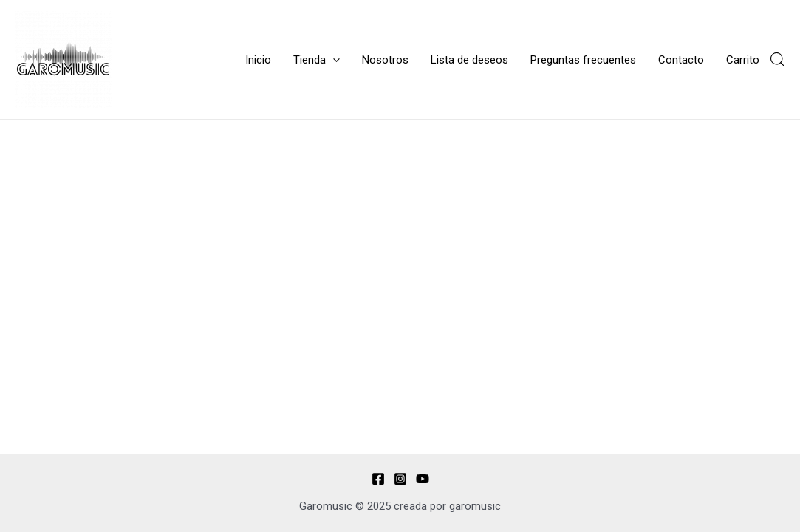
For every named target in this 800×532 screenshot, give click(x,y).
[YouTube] (423, 479)
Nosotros (385, 60)
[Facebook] (378, 479)
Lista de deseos (469, 60)
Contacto (681, 60)
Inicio (258, 60)
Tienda (317, 60)
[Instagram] (400, 479)
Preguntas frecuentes (583, 60)
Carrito (743, 60)
